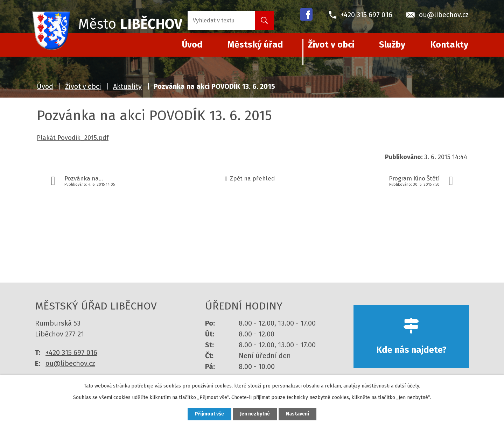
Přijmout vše (209, 414)
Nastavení (297, 414)
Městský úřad (255, 45)
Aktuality (127, 86)
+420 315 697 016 (71, 353)
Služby (392, 45)
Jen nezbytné (255, 414)
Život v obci (331, 45)
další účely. (407, 386)
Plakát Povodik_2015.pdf (73, 138)
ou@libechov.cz (70, 363)
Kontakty (449, 45)
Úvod (45, 86)
